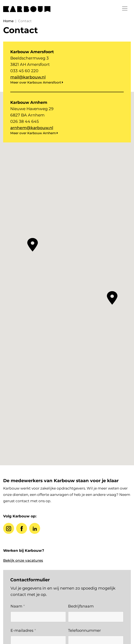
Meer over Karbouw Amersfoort (37, 82)
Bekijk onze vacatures (23, 560)
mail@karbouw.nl (28, 77)
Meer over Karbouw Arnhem (34, 133)
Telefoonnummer (84, 630)
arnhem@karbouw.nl (32, 128)
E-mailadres (23, 630)
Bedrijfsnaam (81, 606)
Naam (18, 606)
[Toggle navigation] (125, 8)
